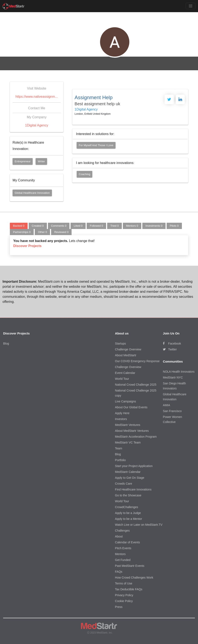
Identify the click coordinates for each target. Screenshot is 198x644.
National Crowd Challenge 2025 (136, 385)
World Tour (122, 379)
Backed (19, 226)
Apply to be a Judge (128, 513)
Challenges (122, 531)
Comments (59, 226)
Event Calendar (125, 373)
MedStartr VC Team (128, 442)
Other (42, 232)
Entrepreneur (23, 161)
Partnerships (22, 232)
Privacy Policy (124, 595)
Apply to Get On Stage (130, 478)
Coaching (84, 174)
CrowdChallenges (127, 507)
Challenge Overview (128, 349)
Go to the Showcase (128, 495)
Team (118, 448)
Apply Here (122, 413)
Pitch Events (123, 548)
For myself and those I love (96, 145)
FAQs (119, 572)
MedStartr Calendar (128, 472)
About (119, 536)
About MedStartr (126, 355)
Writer (41, 161)
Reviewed (61, 232)
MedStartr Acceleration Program (136, 437)
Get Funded (123, 560)
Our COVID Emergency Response (137, 361)
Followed (96, 226)
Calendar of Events (127, 542)
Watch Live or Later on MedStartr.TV (139, 525)
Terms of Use (123, 583)
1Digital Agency (37, 125)
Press (119, 607)
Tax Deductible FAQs (129, 589)
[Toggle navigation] (191, 6)
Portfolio (120, 460)
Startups (120, 343)
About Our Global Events (131, 407)
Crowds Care (123, 484)
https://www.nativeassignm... (37, 97)
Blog (6, 343)
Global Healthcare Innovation (32, 193)
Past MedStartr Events (130, 566)
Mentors (132, 226)
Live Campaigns (125, 401)
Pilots (174, 226)
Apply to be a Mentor (128, 519)
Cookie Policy (124, 601)
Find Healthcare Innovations (133, 489)
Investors (121, 419)
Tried (114, 226)
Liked (78, 226)
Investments (154, 226)
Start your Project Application (134, 466)
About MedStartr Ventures (132, 431)
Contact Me (37, 108)
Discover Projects (27, 246)
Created (38, 226)
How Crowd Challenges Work (134, 578)
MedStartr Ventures (128, 425)
